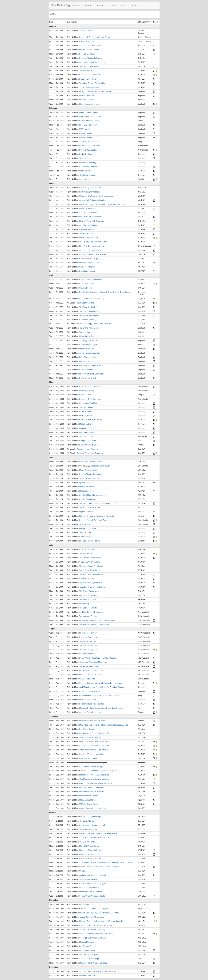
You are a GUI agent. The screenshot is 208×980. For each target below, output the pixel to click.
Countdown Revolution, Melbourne (93, 662)
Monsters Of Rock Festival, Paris (92, 721)
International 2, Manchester (90, 117)
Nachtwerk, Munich (87, 432)
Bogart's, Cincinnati (87, 54)
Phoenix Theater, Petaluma (87, 449)
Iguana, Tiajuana (86, 483)
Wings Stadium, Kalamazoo (90, 737)
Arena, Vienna (85, 179)
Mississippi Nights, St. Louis (90, 263)
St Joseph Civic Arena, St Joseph (92, 938)
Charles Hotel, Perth (87, 679)
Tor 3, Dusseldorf (86, 407)
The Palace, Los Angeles (89, 316)
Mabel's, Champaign (87, 209)
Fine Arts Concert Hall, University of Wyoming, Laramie (101, 921)
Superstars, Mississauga (89, 959)
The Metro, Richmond (88, 599)
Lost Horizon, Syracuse (89, 238)
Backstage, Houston (87, 271)
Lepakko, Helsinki (86, 512)
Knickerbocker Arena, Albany (91, 767)
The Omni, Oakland (87, 307)
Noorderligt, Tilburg (87, 391)
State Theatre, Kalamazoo (90, 213)
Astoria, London (86, 133)
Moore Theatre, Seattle (88, 470)
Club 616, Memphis (87, 267)
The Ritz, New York (87, 71)
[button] (87, 5)
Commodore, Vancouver (100, 466)
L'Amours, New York (87, 229)
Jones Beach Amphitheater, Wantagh (94, 750)
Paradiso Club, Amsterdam (90, 146)
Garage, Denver (86, 288)
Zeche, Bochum (86, 154)
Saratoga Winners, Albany (90, 562)
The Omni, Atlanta (86, 821)
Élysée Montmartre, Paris (89, 445)
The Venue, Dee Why (88, 641)
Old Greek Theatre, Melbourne (91, 671)
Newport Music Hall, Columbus (91, 221)
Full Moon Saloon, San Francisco (90, 453)
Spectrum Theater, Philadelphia (92, 754)
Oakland (85, 871)
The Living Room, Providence (91, 566)
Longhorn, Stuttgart (87, 428)
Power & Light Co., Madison (90, 188)
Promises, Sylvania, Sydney (90, 637)
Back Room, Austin (87, 284)
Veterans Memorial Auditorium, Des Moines (96, 934)
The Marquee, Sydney (88, 646)
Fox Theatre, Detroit (87, 950)
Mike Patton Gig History (65, 5)
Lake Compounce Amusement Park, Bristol (96, 783)
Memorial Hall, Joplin (88, 942)
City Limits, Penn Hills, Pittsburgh (92, 62)
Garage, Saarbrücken (88, 528)
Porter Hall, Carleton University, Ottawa (95, 37)
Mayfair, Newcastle (87, 96)
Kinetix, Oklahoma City (88, 499)
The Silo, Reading (86, 234)
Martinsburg (84, 604)
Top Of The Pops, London (89, 328)
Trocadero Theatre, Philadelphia (92, 83)
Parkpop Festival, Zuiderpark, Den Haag (95, 520)
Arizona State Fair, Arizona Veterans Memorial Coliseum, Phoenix (108, 863)
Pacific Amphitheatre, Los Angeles (93, 884)
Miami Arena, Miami (87, 800)
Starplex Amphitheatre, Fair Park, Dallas (95, 838)
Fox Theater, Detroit (87, 905)
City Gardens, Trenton (88, 225)
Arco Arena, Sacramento (89, 888)
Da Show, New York (87, 976)
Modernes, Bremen (87, 424)
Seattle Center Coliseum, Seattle (92, 896)
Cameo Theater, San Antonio (91, 280)
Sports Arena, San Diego (89, 879)
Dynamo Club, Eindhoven (89, 150)
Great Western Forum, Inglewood (92, 875)
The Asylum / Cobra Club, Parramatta (94, 624)
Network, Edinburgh (87, 100)
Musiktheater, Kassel (88, 700)
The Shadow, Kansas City (89, 508)
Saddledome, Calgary (99, 909)
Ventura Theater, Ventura (89, 478)
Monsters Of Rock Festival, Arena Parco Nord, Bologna (101, 708)
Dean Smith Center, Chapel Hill (92, 792)
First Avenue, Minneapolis (89, 192)
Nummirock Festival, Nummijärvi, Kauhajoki (96, 516)
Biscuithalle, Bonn (86, 537)
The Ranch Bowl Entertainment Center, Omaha (98, 503)
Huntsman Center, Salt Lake (90, 850)
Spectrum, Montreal (87, 31)
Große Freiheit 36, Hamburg (90, 420)
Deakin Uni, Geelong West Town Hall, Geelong (98, 658)
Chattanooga (96, 817)
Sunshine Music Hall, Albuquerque (93, 495)
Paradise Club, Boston (88, 79)
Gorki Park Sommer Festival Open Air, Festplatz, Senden (102, 687)
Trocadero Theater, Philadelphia (92, 587)
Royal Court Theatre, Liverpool (91, 374)
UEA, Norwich (85, 129)
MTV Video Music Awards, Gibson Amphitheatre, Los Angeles (104, 725)
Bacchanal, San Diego (88, 320)
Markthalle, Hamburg (88, 163)
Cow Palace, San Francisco (90, 858)
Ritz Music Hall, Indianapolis (90, 217)
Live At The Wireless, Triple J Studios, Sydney (97, 620)
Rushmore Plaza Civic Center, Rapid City (96, 925)
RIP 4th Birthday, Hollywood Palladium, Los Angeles (100, 913)
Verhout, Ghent (85, 395)
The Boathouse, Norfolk (89, 608)
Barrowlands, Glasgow (88, 345)
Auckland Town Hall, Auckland (91, 612)
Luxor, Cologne (85, 171)
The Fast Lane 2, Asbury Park (91, 575)
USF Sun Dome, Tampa (89, 804)
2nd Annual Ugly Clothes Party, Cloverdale (96, 324)
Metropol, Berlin (86, 416)
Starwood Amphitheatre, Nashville (93, 825)
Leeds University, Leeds (89, 112)
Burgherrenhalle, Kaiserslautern (92, 704)
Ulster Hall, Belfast (87, 336)
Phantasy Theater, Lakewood (91, 58)
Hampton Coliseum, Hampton (91, 787)
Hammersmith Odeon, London (91, 365)
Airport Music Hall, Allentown (91, 583)
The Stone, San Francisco (90, 311)
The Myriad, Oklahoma (88, 829)
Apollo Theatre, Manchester (90, 353)
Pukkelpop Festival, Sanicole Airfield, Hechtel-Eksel (100, 696)
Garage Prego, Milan (88, 441)
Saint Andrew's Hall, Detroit (90, 46)
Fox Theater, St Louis (88, 946)
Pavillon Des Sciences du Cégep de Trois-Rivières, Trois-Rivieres (105, 292)
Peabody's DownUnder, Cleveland (93, 254)
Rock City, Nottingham (88, 125)
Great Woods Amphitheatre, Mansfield (94, 779)
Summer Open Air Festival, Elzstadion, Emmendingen (101, 683)
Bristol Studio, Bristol (88, 378)
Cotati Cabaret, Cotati (85, 303)
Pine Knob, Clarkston (88, 729)
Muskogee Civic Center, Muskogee (93, 963)
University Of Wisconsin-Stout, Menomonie (96, 196)
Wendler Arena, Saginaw (89, 955)
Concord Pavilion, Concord (90, 854)
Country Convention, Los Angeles (93, 808)
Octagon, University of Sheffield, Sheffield (96, 91)
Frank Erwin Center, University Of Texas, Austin (98, 833)
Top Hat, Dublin (85, 332)
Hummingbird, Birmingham (90, 104)
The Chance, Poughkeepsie (90, 558)
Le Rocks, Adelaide (87, 654)
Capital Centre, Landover (89, 758)
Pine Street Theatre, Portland (91, 462)
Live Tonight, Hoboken (91, 87)
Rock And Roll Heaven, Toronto (92, 246)
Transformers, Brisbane (89, 616)
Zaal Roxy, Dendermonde (89, 142)
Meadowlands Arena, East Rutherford (94, 775)
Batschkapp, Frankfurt (88, 167)
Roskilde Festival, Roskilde (90, 541)
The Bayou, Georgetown (89, 66)
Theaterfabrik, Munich (88, 175)
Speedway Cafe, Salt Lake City (92, 299)
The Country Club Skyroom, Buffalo (93, 242)
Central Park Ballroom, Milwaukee (93, 200)
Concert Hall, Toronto (88, 41)
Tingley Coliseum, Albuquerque (92, 917)
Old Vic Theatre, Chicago (89, 50)
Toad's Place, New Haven (89, 570)
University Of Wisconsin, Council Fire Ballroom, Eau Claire (102, 204)
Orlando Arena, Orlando (89, 796)
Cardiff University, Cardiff (89, 121)
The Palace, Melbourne (89, 666)
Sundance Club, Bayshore (90, 75)
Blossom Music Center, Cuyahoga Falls (95, 733)
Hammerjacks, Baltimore (89, 595)
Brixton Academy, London (89, 370)
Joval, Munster (85, 533)
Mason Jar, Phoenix (87, 487)
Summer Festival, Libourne (90, 712)
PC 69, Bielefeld (86, 412)
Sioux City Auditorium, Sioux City (92, 929)
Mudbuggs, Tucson (87, 491)
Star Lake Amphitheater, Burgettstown (94, 746)
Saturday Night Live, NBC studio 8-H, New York (98, 971)
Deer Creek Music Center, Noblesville (94, 742)
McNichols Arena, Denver (89, 846)
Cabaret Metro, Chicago (89, 259)
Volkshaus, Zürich (86, 437)
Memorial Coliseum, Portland (91, 892)
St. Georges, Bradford (88, 341)
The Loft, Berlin (85, 158)
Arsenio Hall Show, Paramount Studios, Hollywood (99, 867)
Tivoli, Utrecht (85, 524)
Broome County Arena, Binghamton (105, 771)
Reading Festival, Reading (90, 691)
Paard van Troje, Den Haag (90, 399)
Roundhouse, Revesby (88, 633)
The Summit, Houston (88, 842)
